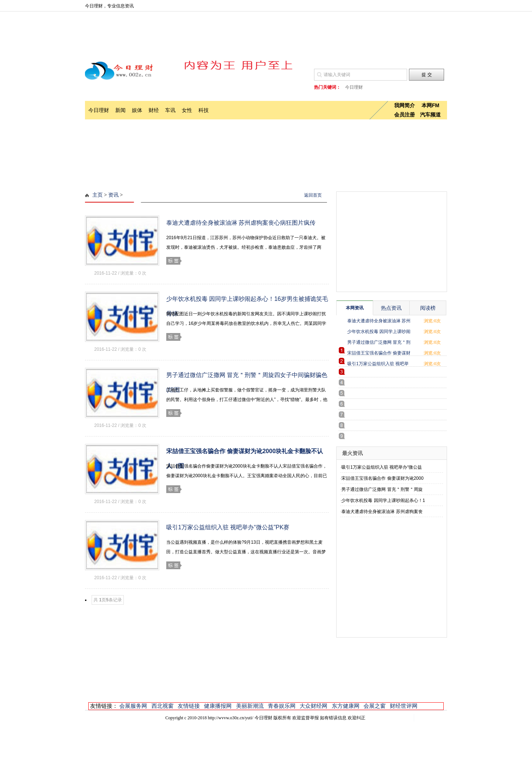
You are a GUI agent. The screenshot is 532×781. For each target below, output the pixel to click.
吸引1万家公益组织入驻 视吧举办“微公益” (378, 365)
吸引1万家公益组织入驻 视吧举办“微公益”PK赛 (228, 527)
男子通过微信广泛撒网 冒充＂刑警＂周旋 (382, 489)
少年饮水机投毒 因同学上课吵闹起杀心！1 (383, 500)
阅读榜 (428, 308)
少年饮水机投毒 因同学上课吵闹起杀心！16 (379, 333)
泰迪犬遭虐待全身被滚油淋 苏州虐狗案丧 (382, 512)
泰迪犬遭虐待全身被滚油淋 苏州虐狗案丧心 (379, 322)
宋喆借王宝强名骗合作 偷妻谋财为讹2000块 (379, 354)
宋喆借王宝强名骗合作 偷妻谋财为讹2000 (382, 478)
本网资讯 (355, 308)
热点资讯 (391, 308)
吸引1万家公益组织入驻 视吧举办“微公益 (382, 467)
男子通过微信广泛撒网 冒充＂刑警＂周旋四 (379, 344)
